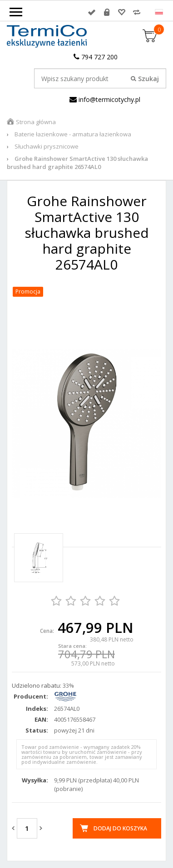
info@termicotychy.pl (105, 99)
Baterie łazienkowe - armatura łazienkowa (73, 134)
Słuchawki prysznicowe (47, 146)
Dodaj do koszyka (120, 828)
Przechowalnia (122, 12)
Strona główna (36, 122)
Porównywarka (137, 12)
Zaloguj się (92, 12)
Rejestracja (107, 12)
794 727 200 (96, 57)
